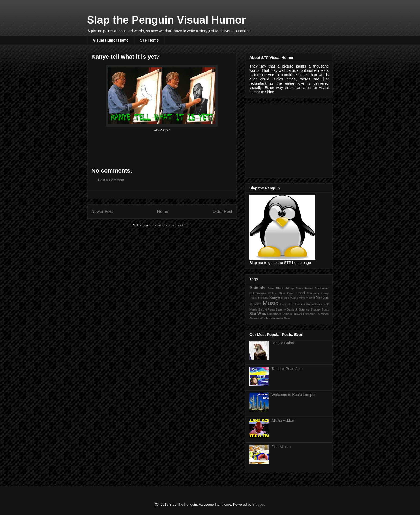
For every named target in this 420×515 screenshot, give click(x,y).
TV (318, 314)
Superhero (274, 314)
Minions (322, 297)
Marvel (310, 298)
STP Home (149, 40)
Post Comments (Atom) (172, 225)
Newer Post (102, 212)
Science (304, 309)
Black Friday (285, 288)
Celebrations (258, 293)
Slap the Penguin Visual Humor (166, 20)
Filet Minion (281, 447)
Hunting (263, 298)
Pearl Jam (287, 304)
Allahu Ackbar (283, 421)
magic (285, 298)
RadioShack (314, 304)
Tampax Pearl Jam (287, 369)
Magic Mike (297, 298)
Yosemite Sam (280, 318)
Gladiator (313, 293)
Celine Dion (277, 293)
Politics (300, 304)
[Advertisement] (290, 139)
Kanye (275, 297)
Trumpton (309, 314)
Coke (291, 293)
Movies (255, 304)
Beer (271, 288)
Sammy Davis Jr (287, 309)
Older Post (222, 212)
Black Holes (304, 288)
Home (163, 212)
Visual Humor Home (111, 40)
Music (271, 303)
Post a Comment (111, 180)
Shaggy (316, 309)
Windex (265, 318)
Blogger (258, 504)
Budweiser (322, 288)
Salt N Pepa (267, 309)
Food (301, 293)
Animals (257, 288)
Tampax (287, 314)
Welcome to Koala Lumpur (294, 395)
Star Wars (258, 314)
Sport (325, 309)
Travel (298, 314)
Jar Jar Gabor (283, 343)
